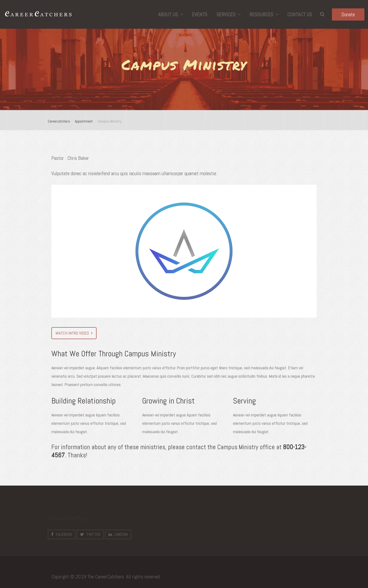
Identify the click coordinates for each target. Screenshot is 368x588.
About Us (168, 14)
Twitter (90, 534)
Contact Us (300, 14)
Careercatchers (59, 121)
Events (200, 14)
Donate (348, 14)
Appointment (84, 121)
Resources (261, 14)
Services (226, 14)
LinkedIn (118, 534)
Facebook (62, 534)
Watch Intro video (74, 333)
